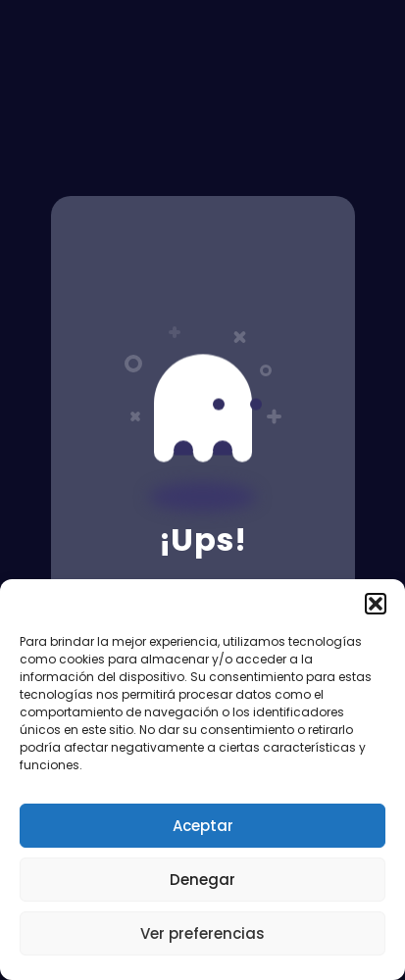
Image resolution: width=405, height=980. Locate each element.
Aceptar (203, 826)
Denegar (202, 880)
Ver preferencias (202, 933)
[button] (376, 604)
